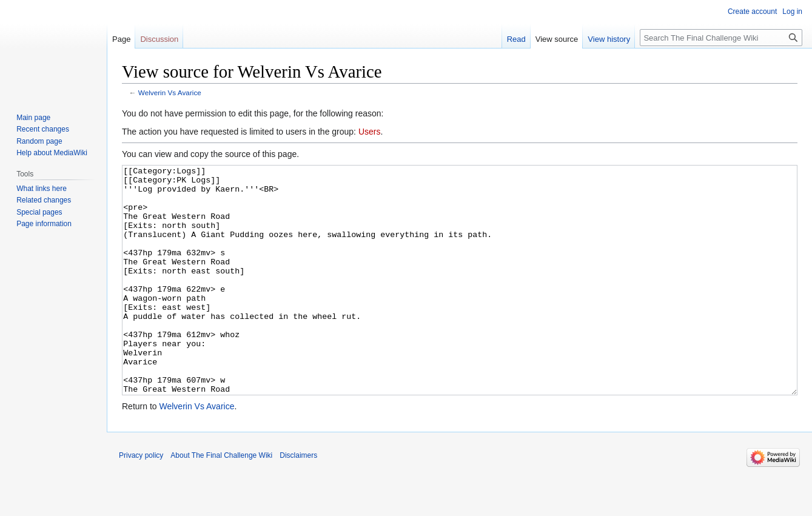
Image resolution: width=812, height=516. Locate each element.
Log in (792, 12)
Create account (752, 12)
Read (516, 39)
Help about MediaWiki (52, 153)
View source (557, 39)
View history (609, 39)
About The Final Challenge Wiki (221, 501)
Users (370, 132)
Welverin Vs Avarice (170, 92)
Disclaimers (298, 501)
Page (121, 39)
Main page (33, 118)
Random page (39, 141)
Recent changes (43, 129)
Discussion (159, 39)
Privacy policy (141, 501)
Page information (44, 224)
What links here (42, 189)
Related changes (44, 200)
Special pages (39, 212)
